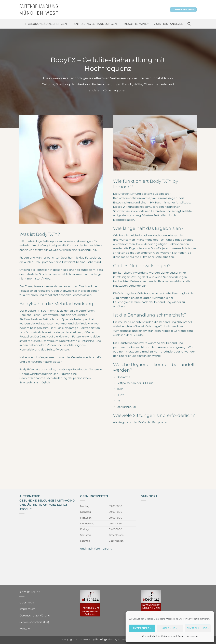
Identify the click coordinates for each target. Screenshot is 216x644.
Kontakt (25, 629)
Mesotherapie (136, 24)
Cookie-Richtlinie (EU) (34, 622)
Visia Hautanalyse (168, 24)
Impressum (192, 636)
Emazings (101, 639)
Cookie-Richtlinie (151, 636)
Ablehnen (170, 628)
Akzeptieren (142, 628)
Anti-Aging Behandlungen (96, 24)
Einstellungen (198, 628)
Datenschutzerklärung (173, 636)
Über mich (27, 603)
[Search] (189, 24)
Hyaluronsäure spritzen (47, 24)
